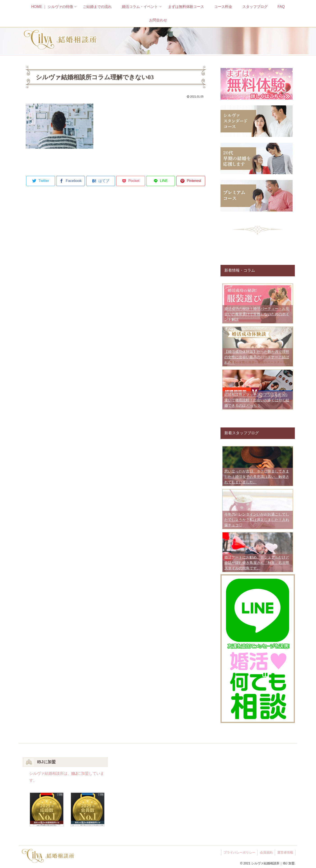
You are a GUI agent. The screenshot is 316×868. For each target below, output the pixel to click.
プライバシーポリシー (239, 852)
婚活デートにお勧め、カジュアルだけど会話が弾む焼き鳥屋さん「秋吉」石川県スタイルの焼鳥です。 (257, 563)
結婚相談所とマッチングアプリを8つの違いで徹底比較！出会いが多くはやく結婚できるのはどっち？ (257, 400)
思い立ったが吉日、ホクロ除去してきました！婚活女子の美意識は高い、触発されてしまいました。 (257, 477)
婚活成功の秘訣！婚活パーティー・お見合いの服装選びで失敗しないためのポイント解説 (257, 314)
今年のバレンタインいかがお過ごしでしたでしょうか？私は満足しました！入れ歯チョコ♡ (257, 520)
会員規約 (266, 852)
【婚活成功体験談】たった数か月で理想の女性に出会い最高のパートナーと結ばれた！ (257, 357)
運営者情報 (285, 852)
